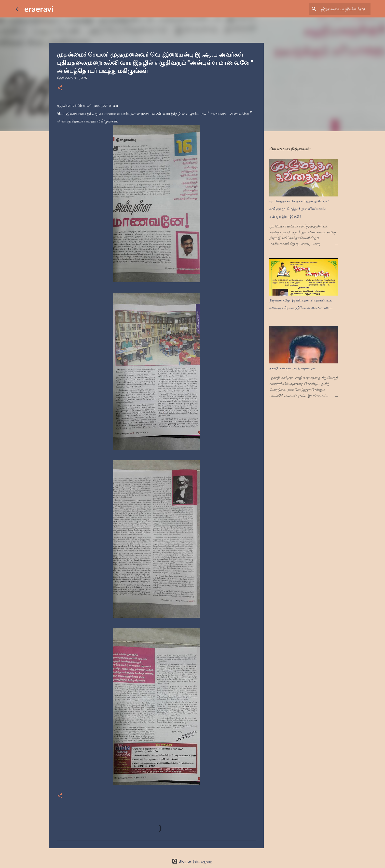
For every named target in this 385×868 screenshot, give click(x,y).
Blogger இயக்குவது (193, 861)
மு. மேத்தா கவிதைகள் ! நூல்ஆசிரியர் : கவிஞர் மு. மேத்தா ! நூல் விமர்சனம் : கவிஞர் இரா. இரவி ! (299, 209)
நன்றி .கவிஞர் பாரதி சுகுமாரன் (293, 368)
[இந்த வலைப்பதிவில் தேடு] (345, 9)
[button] (60, 88)
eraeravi (39, 9)
